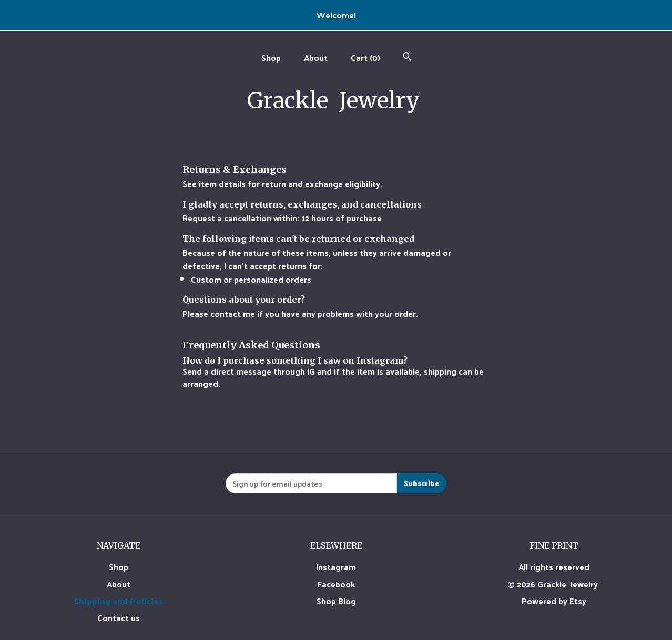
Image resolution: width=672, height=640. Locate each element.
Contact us (119, 618)
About (316, 58)
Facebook (336, 584)
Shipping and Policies (118, 601)
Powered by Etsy (554, 601)
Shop (271, 58)
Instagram (336, 567)
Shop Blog (336, 601)
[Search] (407, 58)
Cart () (365, 58)
